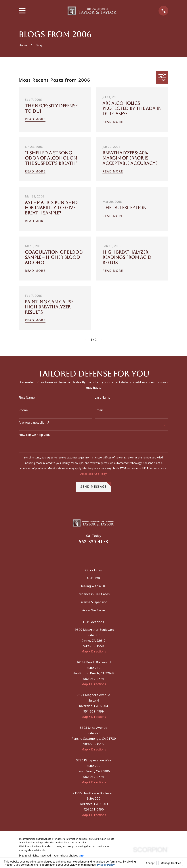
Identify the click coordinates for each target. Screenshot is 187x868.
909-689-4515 (93, 744)
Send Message (96, 485)
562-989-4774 (93, 679)
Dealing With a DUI (93, 586)
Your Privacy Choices (68, 855)
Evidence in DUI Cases (93, 594)
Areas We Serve (94, 610)
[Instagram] (98, 554)
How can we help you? (35, 435)
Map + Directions (94, 651)
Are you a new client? (34, 423)
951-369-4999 (93, 711)
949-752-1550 (93, 646)
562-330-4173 (93, 542)
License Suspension (93, 602)
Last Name (103, 397)
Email (99, 410)
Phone (23, 410)
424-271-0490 (93, 809)
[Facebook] (89, 554)
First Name (27, 397)
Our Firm (93, 578)
